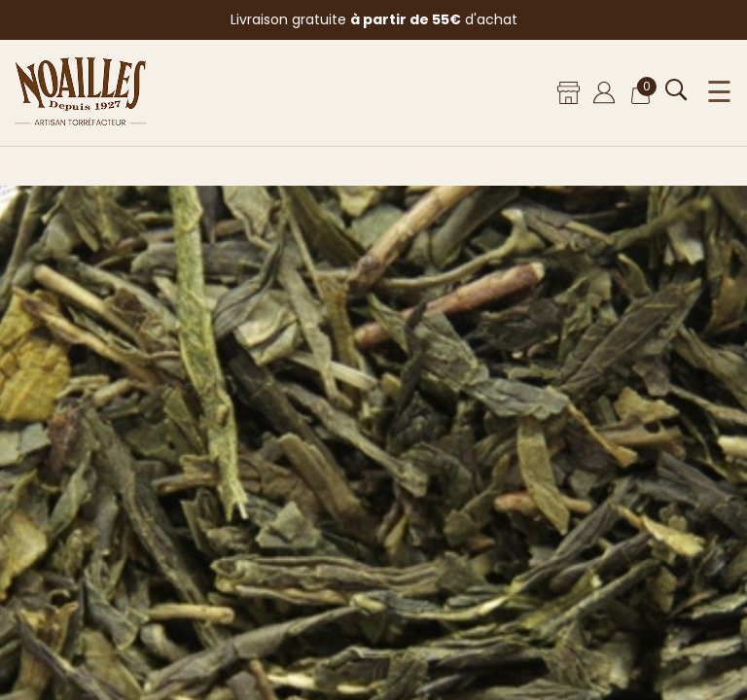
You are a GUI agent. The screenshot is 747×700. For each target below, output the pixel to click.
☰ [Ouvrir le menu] (719, 92)
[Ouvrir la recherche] (676, 90)
